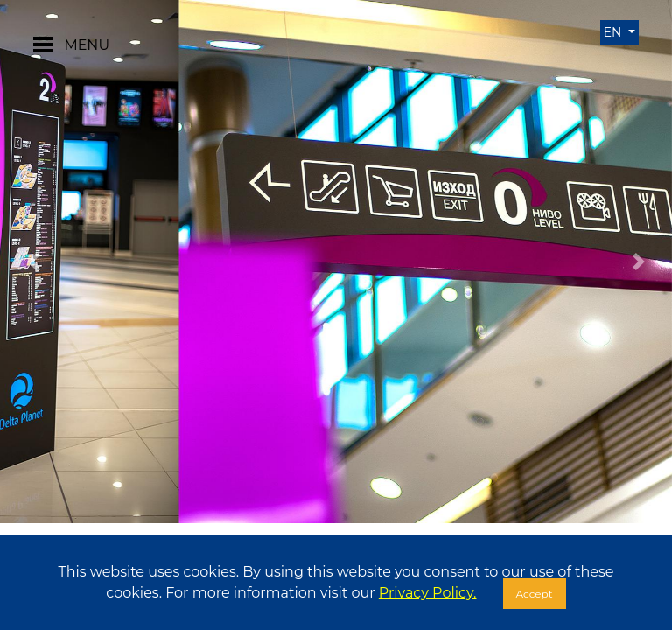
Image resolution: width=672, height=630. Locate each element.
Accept (535, 594)
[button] (34, 262)
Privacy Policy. (428, 593)
